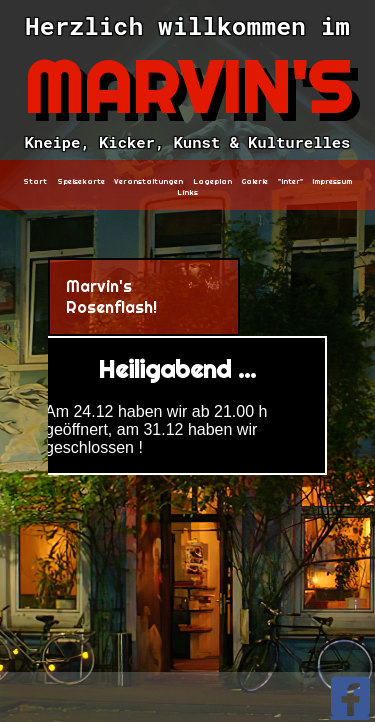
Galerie (254, 181)
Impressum (332, 181)
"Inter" (290, 181)
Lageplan (212, 181)
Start (35, 181)
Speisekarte (81, 181)
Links (187, 192)
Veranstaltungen (148, 181)
